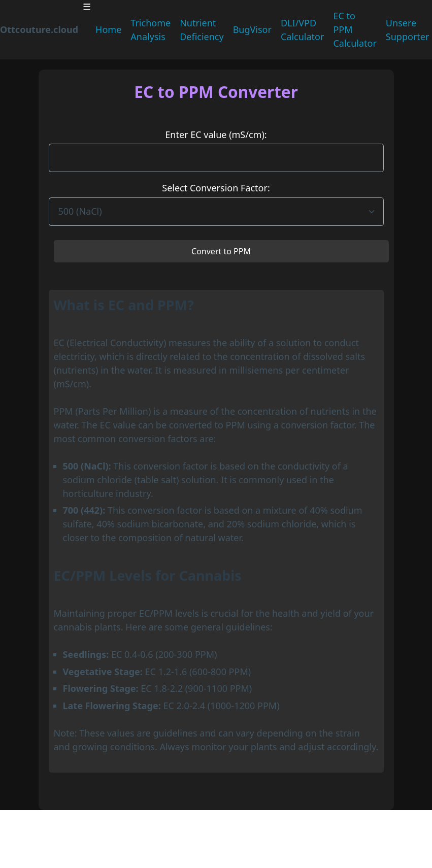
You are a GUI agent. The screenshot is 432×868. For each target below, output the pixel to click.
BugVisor (252, 29)
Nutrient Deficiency (202, 30)
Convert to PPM (221, 251)
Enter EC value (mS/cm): (216, 135)
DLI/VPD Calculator (302, 30)
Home (108, 29)
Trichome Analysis (151, 30)
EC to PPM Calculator (355, 29)
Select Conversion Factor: (216, 188)
